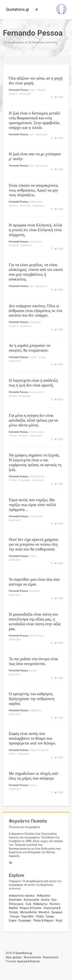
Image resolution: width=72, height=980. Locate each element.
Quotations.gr (18, 9)
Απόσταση (25, 205)
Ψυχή (32, 90)
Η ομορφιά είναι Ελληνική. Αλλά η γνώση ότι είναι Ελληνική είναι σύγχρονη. (35, 230)
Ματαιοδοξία (36, 636)
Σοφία (12, 754)
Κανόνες (13, 326)
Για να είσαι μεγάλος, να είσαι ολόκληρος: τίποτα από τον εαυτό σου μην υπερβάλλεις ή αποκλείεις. (36, 272)
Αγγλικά (22, 961)
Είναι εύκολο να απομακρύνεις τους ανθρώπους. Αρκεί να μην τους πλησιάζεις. (34, 190)
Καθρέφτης (35, 710)
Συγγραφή (24, 480)
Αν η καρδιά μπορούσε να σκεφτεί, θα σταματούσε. (30, 348)
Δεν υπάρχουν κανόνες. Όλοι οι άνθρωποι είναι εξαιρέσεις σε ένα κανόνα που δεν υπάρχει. (35, 311)
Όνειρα (33, 670)
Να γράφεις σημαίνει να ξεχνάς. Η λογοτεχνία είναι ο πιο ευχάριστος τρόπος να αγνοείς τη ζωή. (35, 462)
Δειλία (33, 785)
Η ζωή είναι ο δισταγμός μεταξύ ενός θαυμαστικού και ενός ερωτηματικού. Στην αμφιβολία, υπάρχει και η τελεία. (35, 120)
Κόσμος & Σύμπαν (39, 750)
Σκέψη (42, 357)
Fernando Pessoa (18, 90)
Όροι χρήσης (14, 957)
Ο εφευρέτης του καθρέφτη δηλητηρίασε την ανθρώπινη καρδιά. (32, 699)
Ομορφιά (14, 245)
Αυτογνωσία (36, 516)
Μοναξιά (24, 436)
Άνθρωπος (35, 322)
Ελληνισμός (36, 242)
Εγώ (31, 286)
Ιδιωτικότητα (32, 957)
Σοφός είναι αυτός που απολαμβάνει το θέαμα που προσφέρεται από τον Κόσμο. (32, 738)
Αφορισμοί (25, 94)
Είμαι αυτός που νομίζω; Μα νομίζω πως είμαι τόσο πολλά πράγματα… (32, 505)
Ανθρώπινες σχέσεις (22, 896)
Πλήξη (33, 556)
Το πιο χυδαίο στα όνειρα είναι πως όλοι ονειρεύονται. (33, 661)
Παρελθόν (35, 591)
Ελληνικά (34, 961)
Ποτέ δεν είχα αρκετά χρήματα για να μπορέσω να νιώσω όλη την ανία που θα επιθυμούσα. (34, 544)
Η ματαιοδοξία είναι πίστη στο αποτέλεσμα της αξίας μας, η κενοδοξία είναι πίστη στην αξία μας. (35, 621)
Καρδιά (33, 357)
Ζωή (31, 134)
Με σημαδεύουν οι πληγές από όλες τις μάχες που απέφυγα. (33, 776)
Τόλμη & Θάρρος (43, 921)
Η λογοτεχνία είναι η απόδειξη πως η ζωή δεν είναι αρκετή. (33, 383)
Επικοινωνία (51, 957)
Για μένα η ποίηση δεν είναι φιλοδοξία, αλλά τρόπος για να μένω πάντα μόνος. (33, 420)
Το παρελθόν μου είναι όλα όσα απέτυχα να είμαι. (34, 582)
